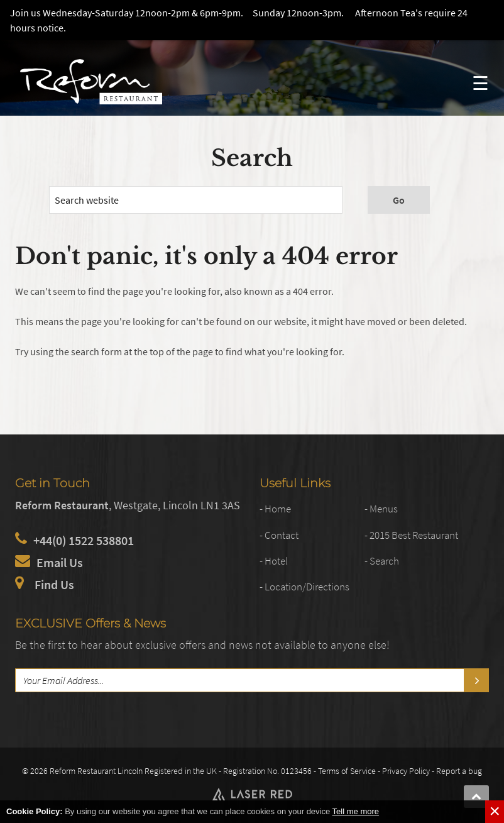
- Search (382, 561)
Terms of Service (347, 771)
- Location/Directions (304, 587)
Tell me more (356, 811)
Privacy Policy (406, 771)
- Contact (279, 535)
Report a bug (459, 771)
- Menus (381, 510)
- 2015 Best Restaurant (411, 535)
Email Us (60, 562)
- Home (275, 510)
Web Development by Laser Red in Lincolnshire (252, 794)
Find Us (54, 584)
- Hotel (274, 561)
